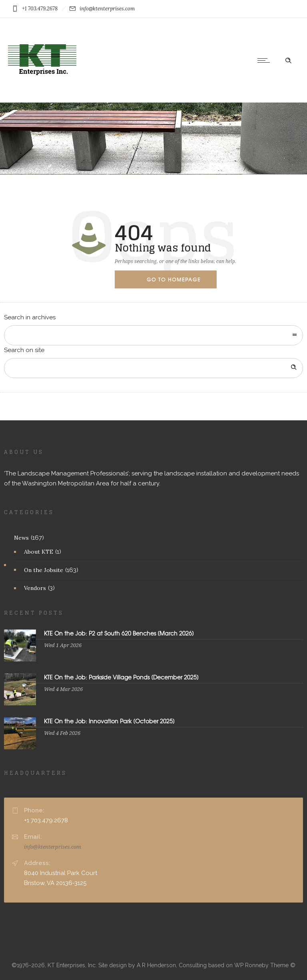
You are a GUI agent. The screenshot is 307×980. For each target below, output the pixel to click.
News (21, 538)
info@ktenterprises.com (53, 847)
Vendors (35, 588)
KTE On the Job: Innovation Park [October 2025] (109, 721)
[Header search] (288, 60)
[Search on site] (153, 368)
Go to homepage (174, 279)
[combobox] (153, 335)
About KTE (39, 552)
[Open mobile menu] (265, 60)
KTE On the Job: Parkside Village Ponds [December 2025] (121, 677)
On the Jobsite (44, 570)
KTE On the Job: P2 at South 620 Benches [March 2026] (119, 633)
